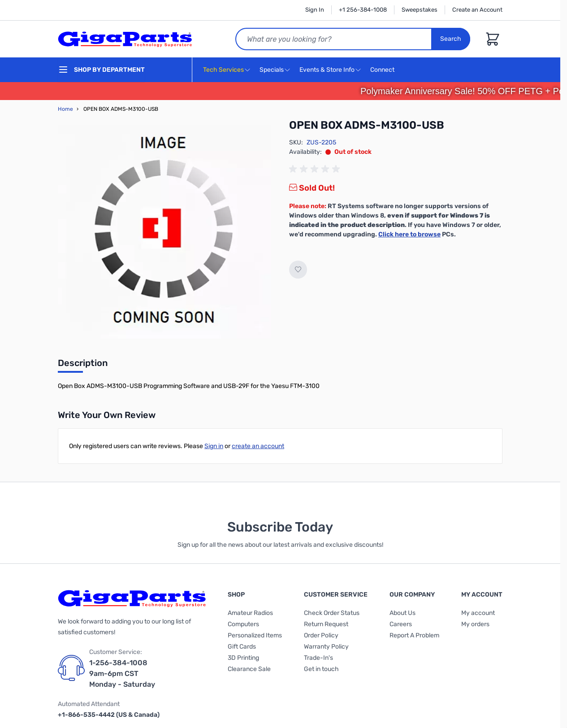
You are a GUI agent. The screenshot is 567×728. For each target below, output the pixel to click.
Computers (243, 624)
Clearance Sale (249, 669)
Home (65, 109)
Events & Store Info (327, 70)
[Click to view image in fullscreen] (164, 232)
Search (451, 39)
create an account (258, 446)
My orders (475, 624)
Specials (272, 70)
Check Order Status (332, 613)
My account (478, 613)
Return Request (326, 624)
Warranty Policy (326, 647)
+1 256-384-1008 (363, 10)
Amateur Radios (250, 613)
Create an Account (477, 10)
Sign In (315, 10)
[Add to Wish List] (298, 270)
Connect (383, 70)
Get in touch (321, 669)
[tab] (83, 366)
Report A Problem (414, 635)
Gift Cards (242, 647)
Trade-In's (318, 658)
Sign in (214, 446)
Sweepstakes (420, 10)
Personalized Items (255, 635)
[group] (316, 169)
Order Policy (321, 635)
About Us (403, 613)
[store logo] (125, 39)
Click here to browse (409, 234)
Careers (401, 624)
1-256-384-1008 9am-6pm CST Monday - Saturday (122, 674)
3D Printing (243, 658)
